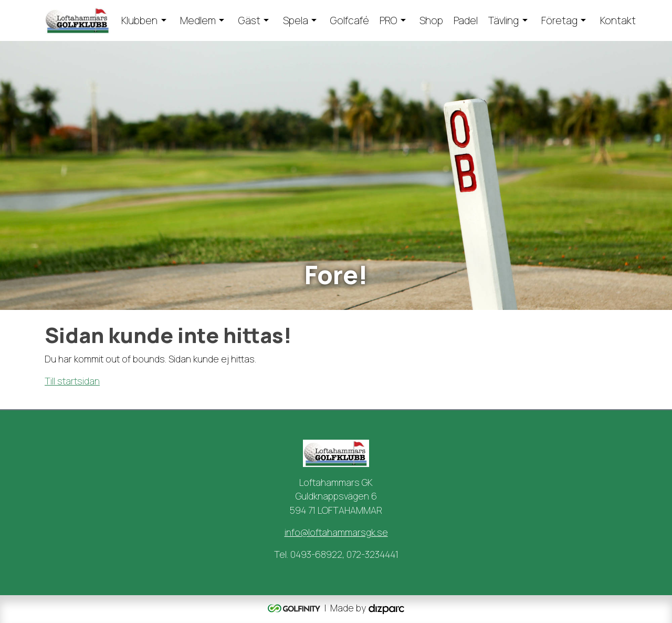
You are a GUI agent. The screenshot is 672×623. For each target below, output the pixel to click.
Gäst (249, 20)
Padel (466, 20)
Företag (559, 20)
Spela (296, 20)
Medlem (198, 20)
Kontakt (618, 20)
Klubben (139, 20)
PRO (388, 20)
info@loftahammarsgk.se (336, 532)
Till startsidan (72, 381)
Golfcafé (350, 20)
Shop (431, 20)
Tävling (503, 20)
